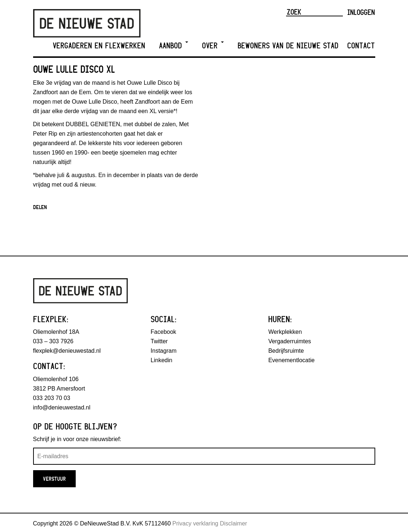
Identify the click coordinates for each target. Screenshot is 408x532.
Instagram (164, 351)
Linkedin (162, 360)
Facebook (163, 332)
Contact (361, 46)
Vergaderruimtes (290, 341)
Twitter (159, 341)
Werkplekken (285, 332)
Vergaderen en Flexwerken (99, 46)
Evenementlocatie (291, 360)
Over (213, 46)
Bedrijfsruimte (286, 351)
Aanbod (174, 46)
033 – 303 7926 (53, 341)
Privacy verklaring (195, 523)
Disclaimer (233, 523)
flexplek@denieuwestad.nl (67, 351)
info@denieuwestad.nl (62, 407)
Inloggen (361, 12)
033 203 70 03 (52, 398)
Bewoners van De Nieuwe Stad (288, 46)
